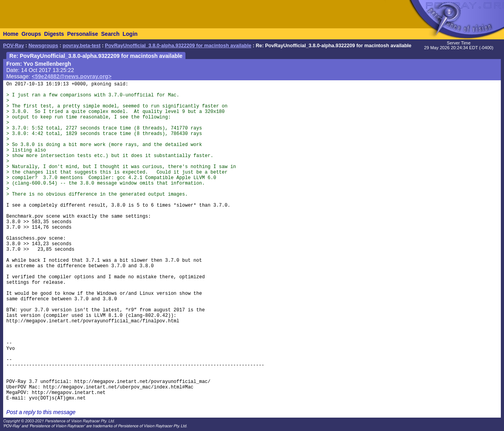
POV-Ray (14, 46)
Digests (54, 34)
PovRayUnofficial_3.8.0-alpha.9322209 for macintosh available (178, 46)
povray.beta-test (82, 46)
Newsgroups (43, 46)
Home (11, 34)
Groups (31, 34)
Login (130, 34)
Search (110, 34)
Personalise (82, 34)
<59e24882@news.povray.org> (72, 76)
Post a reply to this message (41, 412)
